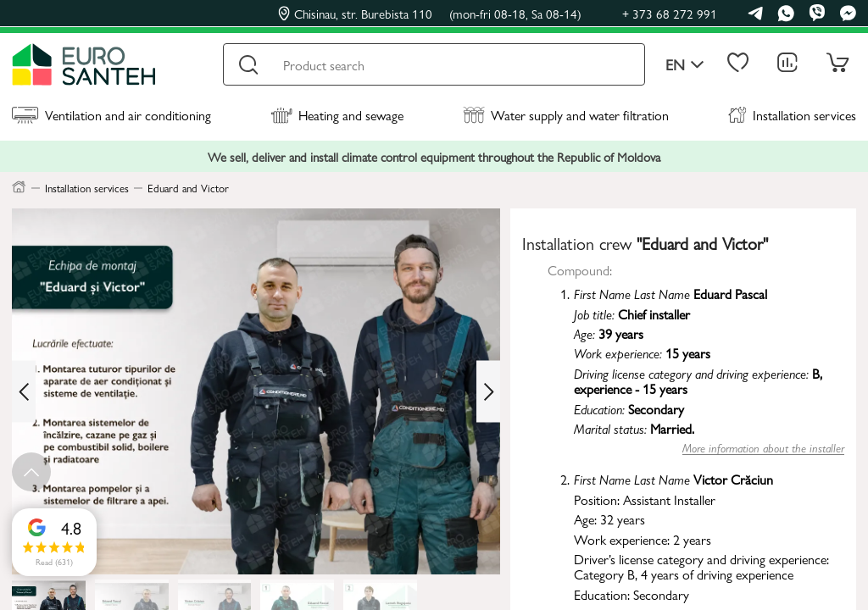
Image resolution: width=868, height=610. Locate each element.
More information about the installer (763, 448)
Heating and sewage (337, 115)
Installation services (792, 115)
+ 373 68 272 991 (670, 13)
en (685, 65)
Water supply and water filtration (566, 115)
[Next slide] (488, 392)
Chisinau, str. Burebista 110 (430, 14)
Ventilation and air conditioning (111, 115)
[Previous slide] (24, 392)
